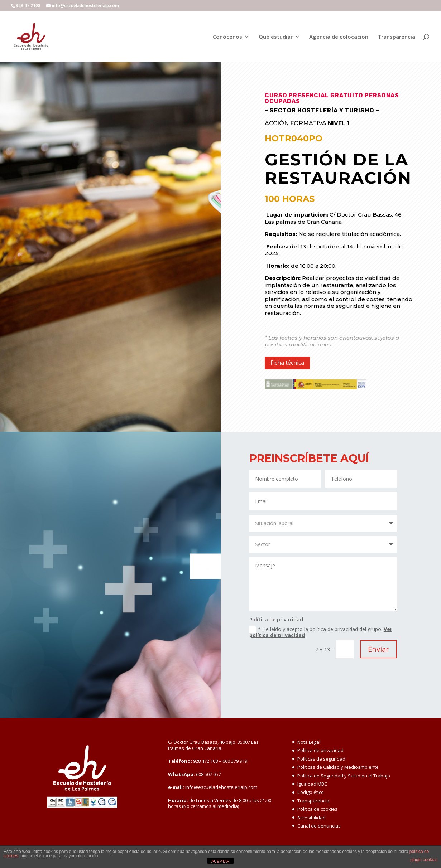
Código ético (311, 792)
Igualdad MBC (312, 784)
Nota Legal (309, 742)
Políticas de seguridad (321, 759)
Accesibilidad (311, 818)
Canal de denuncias (319, 826)
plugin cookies (424, 860)
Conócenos (227, 37)
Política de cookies (317, 809)
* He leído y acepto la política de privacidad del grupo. (321, 632)
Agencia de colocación (339, 37)
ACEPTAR (220, 861)
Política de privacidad (320, 750)
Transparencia (396, 37)
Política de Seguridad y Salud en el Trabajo (344, 776)
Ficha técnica (287, 363)
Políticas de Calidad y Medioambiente (338, 767)
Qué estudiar (276, 37)
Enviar (378, 649)
